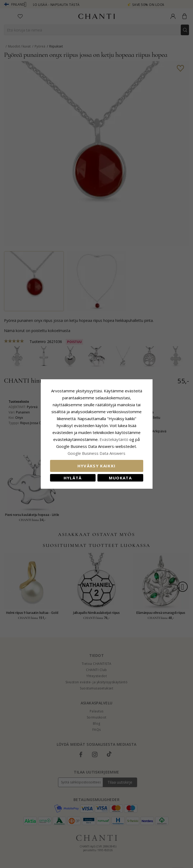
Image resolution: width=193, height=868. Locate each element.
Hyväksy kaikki (97, 466)
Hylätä (73, 478)
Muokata (120, 478)
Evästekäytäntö (114, 439)
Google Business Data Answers (96, 453)
